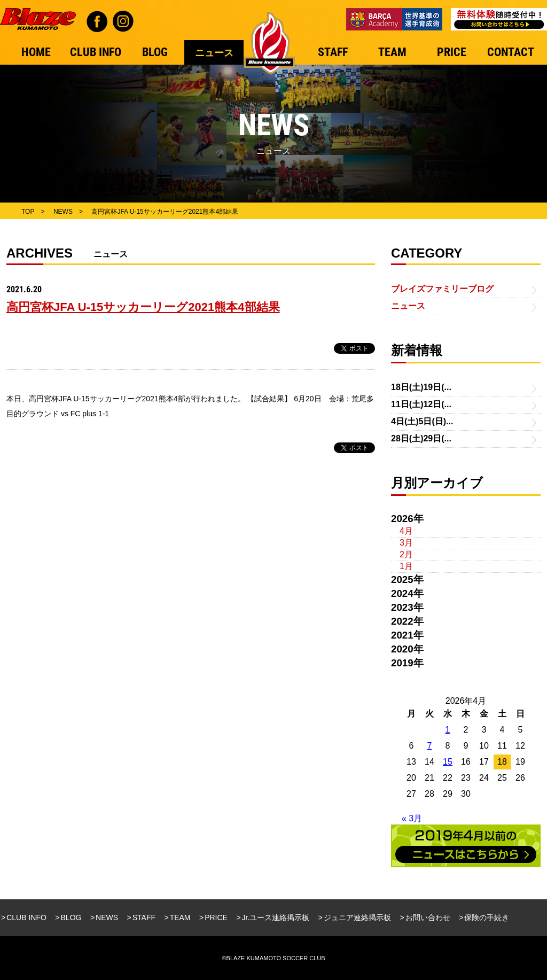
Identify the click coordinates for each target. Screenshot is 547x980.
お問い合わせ (428, 917)
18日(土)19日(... (421, 387)
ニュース (408, 306)
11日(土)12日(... (421, 404)
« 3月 (412, 818)
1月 (406, 566)
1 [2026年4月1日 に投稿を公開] (448, 730)
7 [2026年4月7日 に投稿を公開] (430, 746)
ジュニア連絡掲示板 (357, 917)
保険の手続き (487, 917)
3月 (406, 543)
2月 (406, 554)
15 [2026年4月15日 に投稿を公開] (448, 762)
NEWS (107, 917)
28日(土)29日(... (421, 438)
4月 (406, 531)
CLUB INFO (26, 917)
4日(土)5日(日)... (422, 421)
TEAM (180, 917)
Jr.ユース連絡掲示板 (276, 917)
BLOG (71, 917)
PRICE (216, 917)
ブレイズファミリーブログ (442, 289)
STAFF (144, 917)
